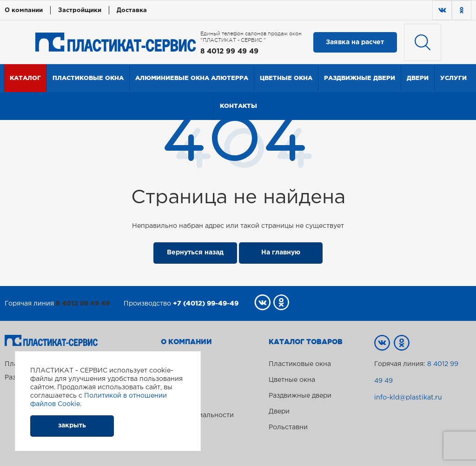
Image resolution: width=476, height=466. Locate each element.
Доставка (132, 10)
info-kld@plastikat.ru (408, 398)
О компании (24, 10)
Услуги (453, 78)
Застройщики (80, 10)
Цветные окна (286, 78)
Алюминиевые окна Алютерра (192, 78)
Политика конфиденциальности (197, 412)
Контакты (238, 106)
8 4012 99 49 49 (229, 51)
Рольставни (288, 427)
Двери (418, 78)
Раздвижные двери (360, 78)
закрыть (72, 426)
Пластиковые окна (88, 78)
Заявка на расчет (355, 42)
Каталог (25, 78)
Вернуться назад (195, 253)
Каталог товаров (306, 342)
